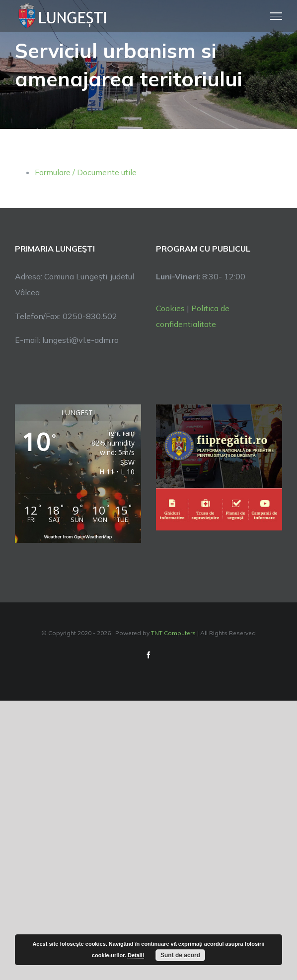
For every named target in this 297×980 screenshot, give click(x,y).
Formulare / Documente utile (86, 172)
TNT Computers (173, 633)
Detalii (136, 955)
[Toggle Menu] (276, 16)
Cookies (170, 308)
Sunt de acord (180, 955)
